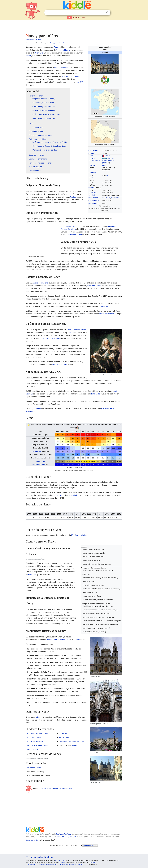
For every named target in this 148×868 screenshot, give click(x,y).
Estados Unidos (42, 734)
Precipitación (36, 451)
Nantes (73, 197)
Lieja (29, 749)
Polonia (67, 734)
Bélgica (35, 749)
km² (107, 175)
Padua (62, 737)
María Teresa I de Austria (76, 330)
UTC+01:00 (106, 198)
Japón (39, 737)
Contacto (80, 865)
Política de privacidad (67, 865)
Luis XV (80, 82)
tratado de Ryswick (106, 314)
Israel (74, 745)
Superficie (92, 172)
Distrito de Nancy (34, 768)
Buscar (107, 13)
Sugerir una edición (90, 846)
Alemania (39, 741)
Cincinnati (31, 734)
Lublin (61, 734)
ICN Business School (79, 535)
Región (92, 158)
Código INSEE (94, 203)
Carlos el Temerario (41, 283)
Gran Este (111, 158)
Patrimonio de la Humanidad (58, 640)
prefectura (106, 163)
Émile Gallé (96, 394)
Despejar (103, 13)
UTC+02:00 (115, 198)
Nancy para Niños (33, 840)
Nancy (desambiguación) (58, 43)
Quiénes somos (52, 865)
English (84, 18)
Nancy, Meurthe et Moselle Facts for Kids (57, 789)
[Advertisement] (74, 26)
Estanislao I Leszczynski (70, 76)
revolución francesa (60, 365)
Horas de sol (40, 461)
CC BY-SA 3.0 (60, 860)
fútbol (38, 717)
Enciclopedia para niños (34, 40)
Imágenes (76, 18)
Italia (67, 737)
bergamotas (58, 495)
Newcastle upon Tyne (67, 741)
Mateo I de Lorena (75, 235)
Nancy (104, 165)
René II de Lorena (94, 286)
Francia (107, 156)
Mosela (28, 56)
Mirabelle (74, 495)
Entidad (91, 153)
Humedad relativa (39, 465)
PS (113, 168)
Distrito (92, 165)
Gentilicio (92, 195)
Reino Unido (81, 741)
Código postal (94, 201)
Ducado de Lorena (62, 68)
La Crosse (31, 745)
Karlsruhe (31, 741)
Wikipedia (61, 863)
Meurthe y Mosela (108, 161)
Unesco (38, 409)
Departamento (95, 161)
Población (92, 188)
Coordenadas (93, 150)
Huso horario (93, 198)
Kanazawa (31, 737)
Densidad (93, 193)
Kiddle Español (31, 865)
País (91, 156)
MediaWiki (92, 863)
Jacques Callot (104, 306)
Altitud (91, 178)
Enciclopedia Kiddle (64, 834)
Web (70, 18)
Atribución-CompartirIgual (66, 837)
